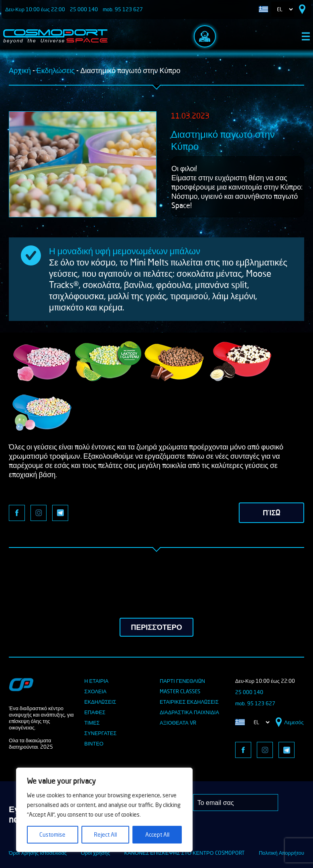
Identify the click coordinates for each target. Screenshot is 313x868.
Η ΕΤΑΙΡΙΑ (96, 681)
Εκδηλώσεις (56, 70)
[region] (104, 810)
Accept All (157, 834)
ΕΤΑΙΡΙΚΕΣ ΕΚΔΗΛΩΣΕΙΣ (189, 702)
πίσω (271, 513)
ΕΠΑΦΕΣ (95, 712)
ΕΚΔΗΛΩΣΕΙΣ (100, 702)
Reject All (105, 834)
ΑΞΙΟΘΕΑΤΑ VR (178, 723)
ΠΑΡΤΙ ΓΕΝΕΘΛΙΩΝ (182, 681)
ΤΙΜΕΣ (92, 723)
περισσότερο (156, 627)
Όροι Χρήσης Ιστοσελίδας (38, 853)
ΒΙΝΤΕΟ (94, 743)
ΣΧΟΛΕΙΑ (95, 691)
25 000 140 (84, 9)
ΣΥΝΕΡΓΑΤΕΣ (100, 733)
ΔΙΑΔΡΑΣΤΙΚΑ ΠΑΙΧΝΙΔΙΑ (189, 712)
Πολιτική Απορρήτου (281, 853)
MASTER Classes (180, 691)
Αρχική (20, 70)
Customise (52, 834)
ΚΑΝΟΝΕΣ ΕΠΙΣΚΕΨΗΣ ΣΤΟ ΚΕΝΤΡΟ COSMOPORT (184, 853)
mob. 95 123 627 (123, 9)
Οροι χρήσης (96, 853)
